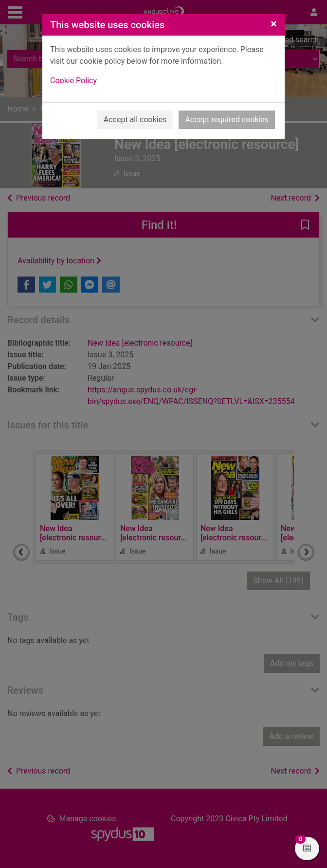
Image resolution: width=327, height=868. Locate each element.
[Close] (274, 24)
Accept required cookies (227, 120)
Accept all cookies (135, 120)
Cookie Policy (73, 81)
